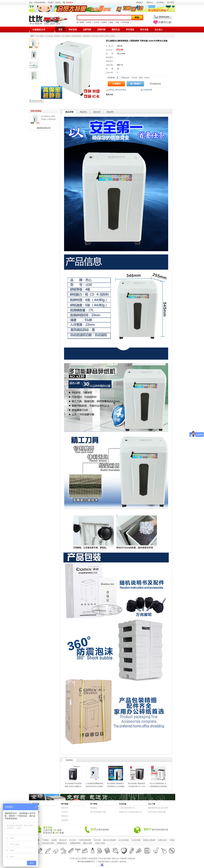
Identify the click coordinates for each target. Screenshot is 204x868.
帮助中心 (150, 2)
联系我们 (65, 816)
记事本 (104, 22)
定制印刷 (101, 29)
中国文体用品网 (85, 840)
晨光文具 (63, 840)
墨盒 (111, 22)
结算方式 (65, 808)
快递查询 (36, 808)
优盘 (117, 22)
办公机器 (49, 36)
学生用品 (130, 29)
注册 (50, 2)
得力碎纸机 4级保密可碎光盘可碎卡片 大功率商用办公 (137, 786)
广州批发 (45, 840)
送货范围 (36, 812)
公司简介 (65, 812)
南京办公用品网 (110, 840)
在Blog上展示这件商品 (117, 90)
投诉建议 (94, 808)
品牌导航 (87, 29)
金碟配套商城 (75, 843)
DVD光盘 (125, 22)
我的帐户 (140, 2)
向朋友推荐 (148, 90)
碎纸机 (57, 36)
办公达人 (159, 29)
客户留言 (171, 2)
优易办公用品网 (149, 840)
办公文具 (73, 840)
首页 (60, 29)
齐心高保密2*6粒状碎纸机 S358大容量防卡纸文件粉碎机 (73, 786)
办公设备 (40, 36)
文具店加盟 (136, 840)
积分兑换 (144, 29)
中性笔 (89, 22)
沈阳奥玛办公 (62, 843)
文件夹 (97, 22)
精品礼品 (116, 29)
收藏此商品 (157, 84)
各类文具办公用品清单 (157, 812)
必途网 (54, 840)
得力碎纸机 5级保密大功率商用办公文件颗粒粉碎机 (116, 786)
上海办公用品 (100, 843)
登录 (58, 2)
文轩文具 (97, 840)
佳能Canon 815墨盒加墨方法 (131, 812)
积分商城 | (161, 2)
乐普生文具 (162, 840)
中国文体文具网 (48, 843)
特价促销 (73, 29)
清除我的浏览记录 (44, 128)
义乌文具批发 (124, 840)
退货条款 (65, 820)
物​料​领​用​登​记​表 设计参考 (158, 808)
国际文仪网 (87, 843)
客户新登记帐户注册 (98, 812)
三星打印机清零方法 (127, 808)
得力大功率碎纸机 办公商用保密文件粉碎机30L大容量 (158, 786)
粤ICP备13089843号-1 (86, 862)
